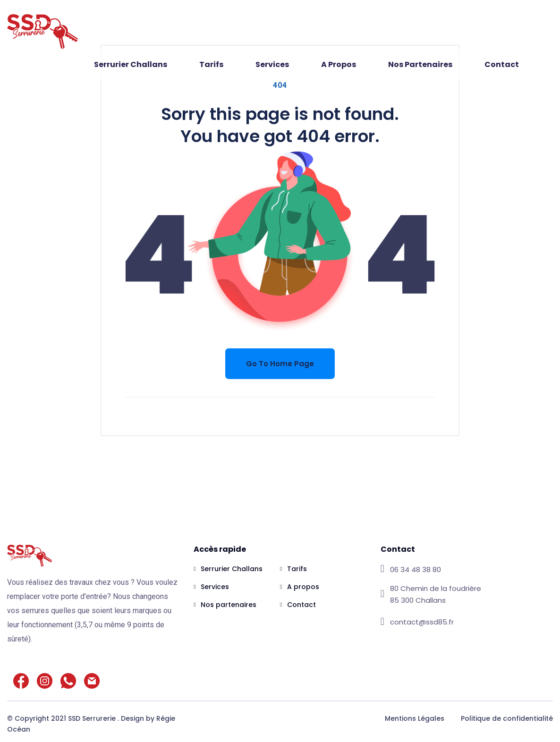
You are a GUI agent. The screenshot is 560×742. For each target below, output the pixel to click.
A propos (339, 64)
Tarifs (211, 64)
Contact (502, 64)
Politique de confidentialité (507, 718)
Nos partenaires (420, 64)
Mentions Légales (415, 718)
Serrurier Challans (131, 64)
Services (272, 64)
